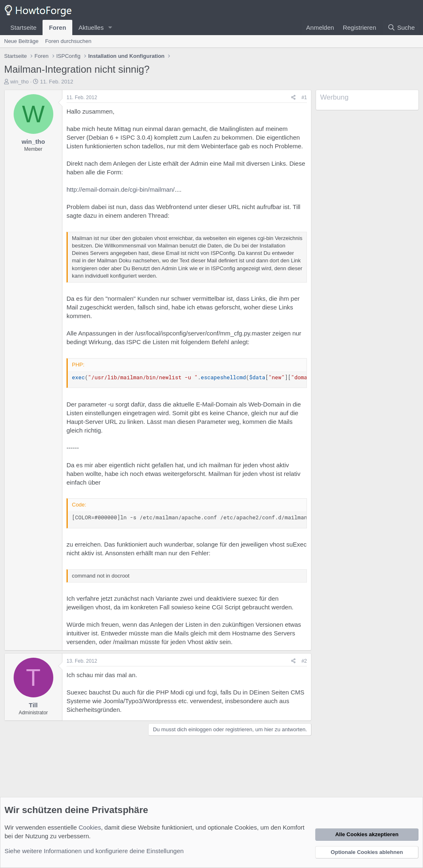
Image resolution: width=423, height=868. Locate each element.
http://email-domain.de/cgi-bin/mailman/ (121, 189)
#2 (304, 661)
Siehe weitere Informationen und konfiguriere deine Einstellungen (94, 851)
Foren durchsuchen (68, 41)
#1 (304, 98)
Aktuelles (91, 27)
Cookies (90, 827)
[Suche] (401, 27)
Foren (57, 27)
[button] (110, 27)
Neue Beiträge (21, 41)
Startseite (23, 27)
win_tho (20, 82)
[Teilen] (293, 98)
